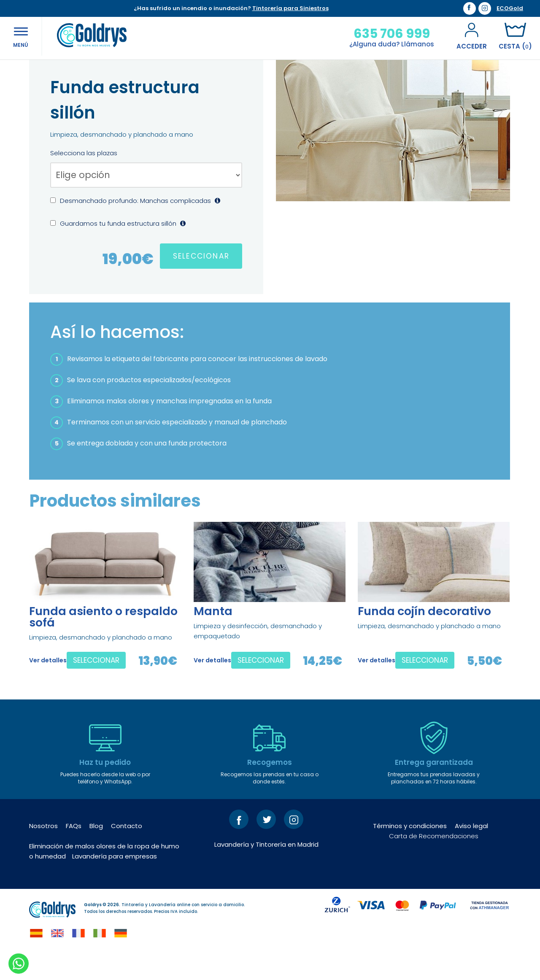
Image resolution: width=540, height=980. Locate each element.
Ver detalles (48, 688)
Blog (96, 853)
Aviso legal (471, 853)
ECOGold (510, 8)
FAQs (74, 853)
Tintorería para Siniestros (290, 8)
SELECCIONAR (201, 283)
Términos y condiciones (410, 853)
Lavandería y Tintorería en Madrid (266, 872)
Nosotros (43, 853)
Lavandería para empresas (115, 884)
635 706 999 (390, 34)
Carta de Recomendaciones (434, 863)
